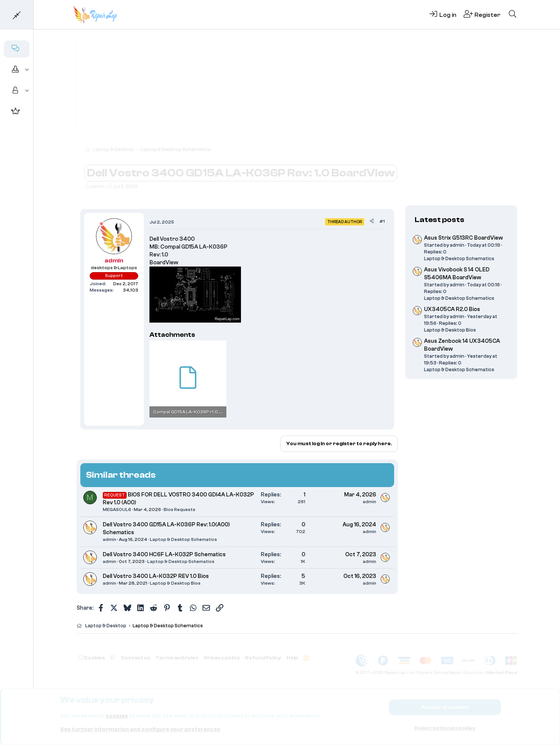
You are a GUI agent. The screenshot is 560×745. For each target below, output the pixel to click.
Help (292, 658)
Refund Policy (263, 658)
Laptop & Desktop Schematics (183, 539)
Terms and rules (177, 658)
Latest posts (440, 220)
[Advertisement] (297, 93)
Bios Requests (180, 510)
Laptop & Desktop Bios (175, 583)
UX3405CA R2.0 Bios (452, 309)
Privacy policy (222, 658)
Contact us (135, 658)
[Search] (513, 15)
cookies (117, 716)
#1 (382, 221)
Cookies (92, 658)
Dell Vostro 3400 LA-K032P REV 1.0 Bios (156, 576)
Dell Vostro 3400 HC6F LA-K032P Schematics (164, 555)
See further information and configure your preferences (140, 729)
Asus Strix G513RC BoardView (463, 238)
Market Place (502, 673)
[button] (27, 70)
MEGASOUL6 (117, 510)
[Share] (372, 221)
